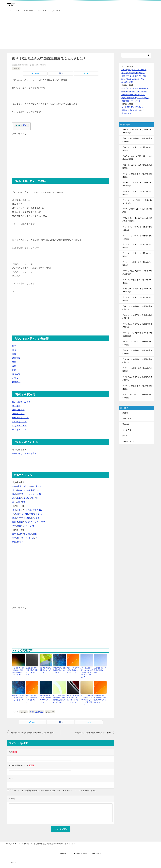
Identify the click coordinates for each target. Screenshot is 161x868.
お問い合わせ (96, 853)
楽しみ (31, 538)
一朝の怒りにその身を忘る (24, 453)
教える (27, 486)
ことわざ (23, 712)
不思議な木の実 (129, 441)
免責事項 (63, 853)
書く (33, 486)
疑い (26, 534)
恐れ (35, 534)
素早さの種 (127, 419)
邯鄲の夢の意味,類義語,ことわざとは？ (45, 670)
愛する (15, 534)
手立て (42, 522)
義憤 (14, 366)
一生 (14, 486)
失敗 (36, 514)
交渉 (31, 514)
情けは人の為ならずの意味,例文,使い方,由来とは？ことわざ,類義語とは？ (87, 700)
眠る (14, 498)
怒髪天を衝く (18, 414)
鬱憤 (14, 362)
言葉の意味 (28, 11)
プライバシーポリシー (79, 853)
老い (22, 486)
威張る (35, 510)
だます (27, 522)
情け (14, 542)
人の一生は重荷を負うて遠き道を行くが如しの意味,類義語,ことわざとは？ (87, 672)
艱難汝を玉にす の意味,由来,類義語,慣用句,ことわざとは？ (45, 698)
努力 (14, 526)
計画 (22, 514)
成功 (28, 518)
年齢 (19, 498)
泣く (37, 538)
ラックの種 (127, 430)
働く (33, 498)
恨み (30, 534)
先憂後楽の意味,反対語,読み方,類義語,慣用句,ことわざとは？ (100, 698)
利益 (32, 526)
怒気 (14, 346)
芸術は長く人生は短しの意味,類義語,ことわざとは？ (32, 698)
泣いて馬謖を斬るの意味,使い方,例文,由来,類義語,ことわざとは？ (59, 698)
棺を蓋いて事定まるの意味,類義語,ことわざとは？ (18, 697)
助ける (15, 522)
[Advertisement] (80, 32)
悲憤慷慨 (16, 358)
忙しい (20, 510)
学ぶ (14, 502)
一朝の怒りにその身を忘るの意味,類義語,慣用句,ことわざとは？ (18, 671)
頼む (21, 522)
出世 (40, 514)
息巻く (15, 378)
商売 (19, 518)
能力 (24, 498)
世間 (19, 494)
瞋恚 (14, 370)
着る (14, 490)
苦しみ (25, 538)
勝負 (24, 518)
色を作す (16, 406)
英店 (11, 4)
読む (19, 502)
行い (41, 510)
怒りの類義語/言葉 (36, 712)
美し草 (125, 436)
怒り (21, 534)
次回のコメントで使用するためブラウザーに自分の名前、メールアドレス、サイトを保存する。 (53, 790)
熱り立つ (16, 374)
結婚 (26, 490)
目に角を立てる (19, 422)
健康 (30, 490)
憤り (14, 350)
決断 (26, 514)
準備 (14, 518)
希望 (14, 538)
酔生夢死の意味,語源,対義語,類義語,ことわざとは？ (32, 671)
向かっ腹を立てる (20, 418)
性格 (14, 494)
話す (38, 498)
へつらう (26, 526)
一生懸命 (28, 510)
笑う (22, 542)
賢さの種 (16, 68)
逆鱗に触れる (18, 410)
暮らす (20, 490)
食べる (25, 494)
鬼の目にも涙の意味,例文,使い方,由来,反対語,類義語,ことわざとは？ (73, 698)
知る (38, 490)
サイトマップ (14, 11)
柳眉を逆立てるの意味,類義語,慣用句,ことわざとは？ (93, 732)
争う (14, 510)
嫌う (19, 538)
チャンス (34, 522)
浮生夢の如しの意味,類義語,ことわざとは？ (59, 670)
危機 (17, 514)
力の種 (125, 413)
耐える (37, 518)
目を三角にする (19, 426)
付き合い (32, 494)
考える (39, 486)
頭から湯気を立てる (21, 402)
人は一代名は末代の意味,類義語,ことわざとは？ (73, 670)
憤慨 (14, 354)
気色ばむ (16, 382)
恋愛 (24, 502)
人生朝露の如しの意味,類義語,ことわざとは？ (100, 670)
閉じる (26, 125)
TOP (13, 843)
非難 (19, 526)
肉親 (39, 494)
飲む (28, 498)
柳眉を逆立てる (19, 429)
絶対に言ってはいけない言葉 (49, 11)
